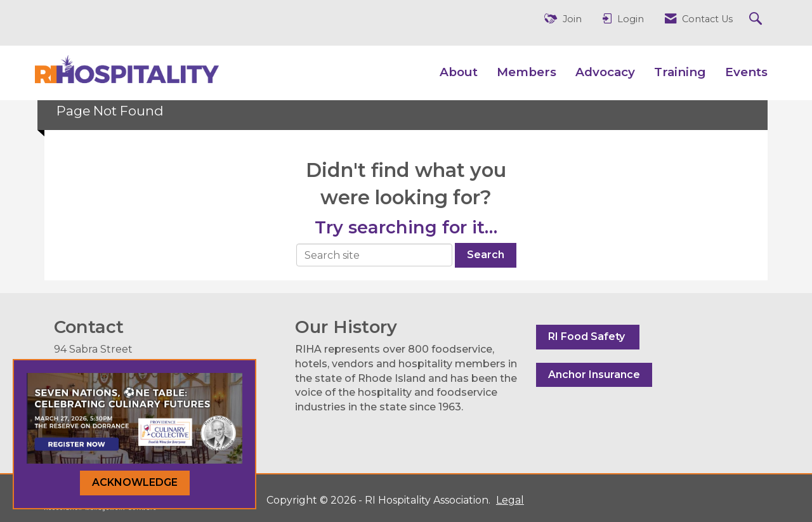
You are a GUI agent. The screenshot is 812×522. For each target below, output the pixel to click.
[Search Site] (757, 19)
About (459, 72)
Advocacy (605, 72)
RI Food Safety (588, 336)
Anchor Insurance (594, 375)
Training (680, 72)
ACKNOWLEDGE (135, 482)
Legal (510, 500)
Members (527, 72)
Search (486, 255)
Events (746, 72)
